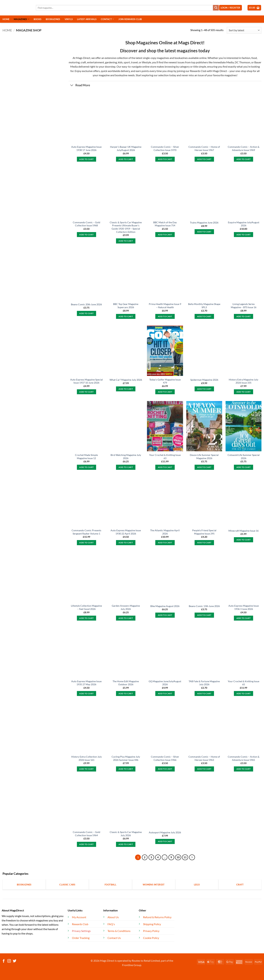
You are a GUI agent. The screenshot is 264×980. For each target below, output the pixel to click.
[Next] (192, 857)
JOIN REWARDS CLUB (130, 19)
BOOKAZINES (53, 19)
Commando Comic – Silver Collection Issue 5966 (165, 758)
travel (134, 62)
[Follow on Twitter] (15, 961)
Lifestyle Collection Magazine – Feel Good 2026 (86, 607)
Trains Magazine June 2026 (204, 223)
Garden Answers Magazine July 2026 (126, 607)
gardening (111, 62)
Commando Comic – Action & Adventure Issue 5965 (244, 758)
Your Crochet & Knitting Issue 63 (165, 457)
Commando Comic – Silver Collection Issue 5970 (165, 148)
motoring (74, 62)
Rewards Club (198, 71)
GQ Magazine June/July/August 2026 (165, 683)
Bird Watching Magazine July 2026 (126, 457)
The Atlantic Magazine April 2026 (165, 532)
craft (83, 62)
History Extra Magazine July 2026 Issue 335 (244, 381)
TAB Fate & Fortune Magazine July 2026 (204, 683)
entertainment (96, 62)
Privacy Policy (151, 931)
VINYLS (69, 19)
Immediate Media (223, 62)
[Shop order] (244, 30)
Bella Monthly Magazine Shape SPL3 (204, 306)
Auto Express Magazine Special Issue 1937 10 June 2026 (86, 381)
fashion (246, 58)
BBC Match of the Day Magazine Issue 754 (165, 224)
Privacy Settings (81, 931)
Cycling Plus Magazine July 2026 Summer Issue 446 (126, 758)
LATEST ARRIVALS (87, 19)
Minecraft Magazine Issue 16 (244, 531)
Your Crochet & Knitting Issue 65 (244, 683)
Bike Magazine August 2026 (165, 606)
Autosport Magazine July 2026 (165, 832)
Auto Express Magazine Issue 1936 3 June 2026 (244, 607)
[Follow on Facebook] (4, 961)
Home (7, 30)
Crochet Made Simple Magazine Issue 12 (86, 457)
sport (127, 62)
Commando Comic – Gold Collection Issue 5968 (86, 224)
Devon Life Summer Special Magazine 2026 (204, 457)
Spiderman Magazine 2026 (204, 380)
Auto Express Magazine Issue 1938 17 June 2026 (86, 148)
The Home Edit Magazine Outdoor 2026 (126, 683)
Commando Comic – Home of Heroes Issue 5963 (204, 758)
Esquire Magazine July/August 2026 (244, 224)
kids (120, 62)
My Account (79, 917)
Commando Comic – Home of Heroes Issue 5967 (204, 148)
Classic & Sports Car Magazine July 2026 (126, 834)
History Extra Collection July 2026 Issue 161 (86, 758)
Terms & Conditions (119, 931)
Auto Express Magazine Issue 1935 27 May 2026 (86, 683)
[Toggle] (72, 86)
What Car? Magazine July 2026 (126, 380)
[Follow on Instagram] (9, 961)
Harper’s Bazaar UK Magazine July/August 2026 (126, 148)
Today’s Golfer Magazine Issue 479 (165, 381)
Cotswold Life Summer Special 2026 (244, 457)
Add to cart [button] (86, 159)
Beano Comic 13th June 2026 (204, 606)
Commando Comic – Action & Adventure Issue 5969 (244, 148)
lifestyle (146, 62)
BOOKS (38, 19)
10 (178, 857)
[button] (254, 8)
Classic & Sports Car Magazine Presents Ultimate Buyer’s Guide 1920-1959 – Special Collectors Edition (126, 227)
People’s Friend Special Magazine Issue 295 (204, 532)
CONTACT (107, 19)
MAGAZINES (22, 19)
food (254, 58)
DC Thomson (242, 62)
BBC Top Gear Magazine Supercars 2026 (126, 306)
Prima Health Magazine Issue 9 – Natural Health (165, 306)
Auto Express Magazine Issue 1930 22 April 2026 (126, 532)
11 (185, 857)
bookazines (181, 58)
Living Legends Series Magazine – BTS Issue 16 (244, 306)
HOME (6, 19)
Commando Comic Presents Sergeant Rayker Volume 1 (86, 532)
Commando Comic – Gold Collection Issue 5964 (86, 834)
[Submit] (216, 8)
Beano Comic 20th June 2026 (86, 304)
